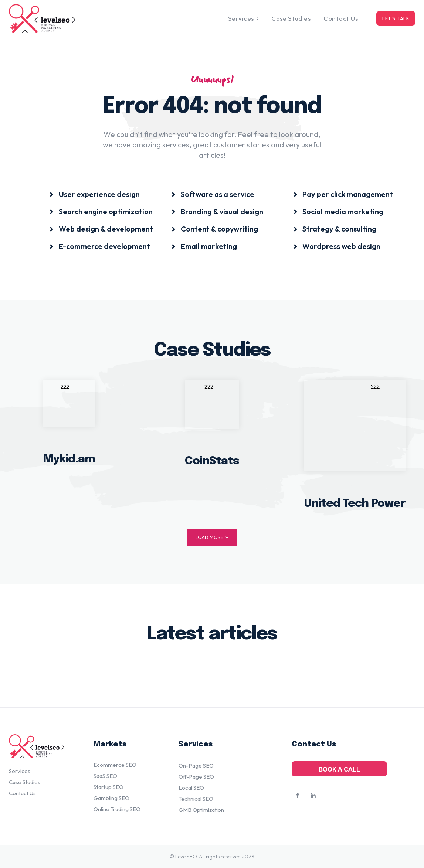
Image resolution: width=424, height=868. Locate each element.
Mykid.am (69, 459)
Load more (212, 537)
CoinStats (212, 461)
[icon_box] (95, 194)
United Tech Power (355, 503)
